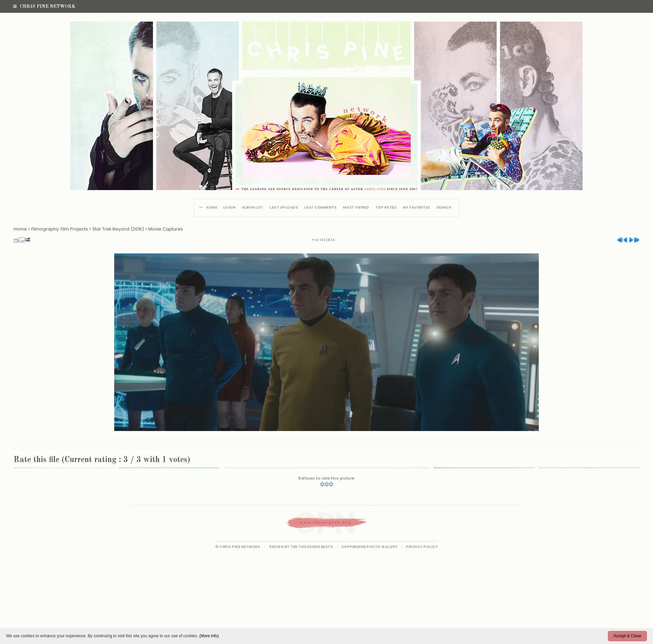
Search (444, 208)
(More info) (209, 636)
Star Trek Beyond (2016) (118, 229)
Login (230, 208)
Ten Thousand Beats (312, 547)
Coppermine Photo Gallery (370, 547)
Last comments (321, 208)
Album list (253, 208)
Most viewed (356, 208)
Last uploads (284, 208)
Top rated (386, 208)
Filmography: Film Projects (60, 229)
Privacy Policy (422, 547)
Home (212, 208)
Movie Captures (166, 229)
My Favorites (417, 208)
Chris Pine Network (44, 6)
